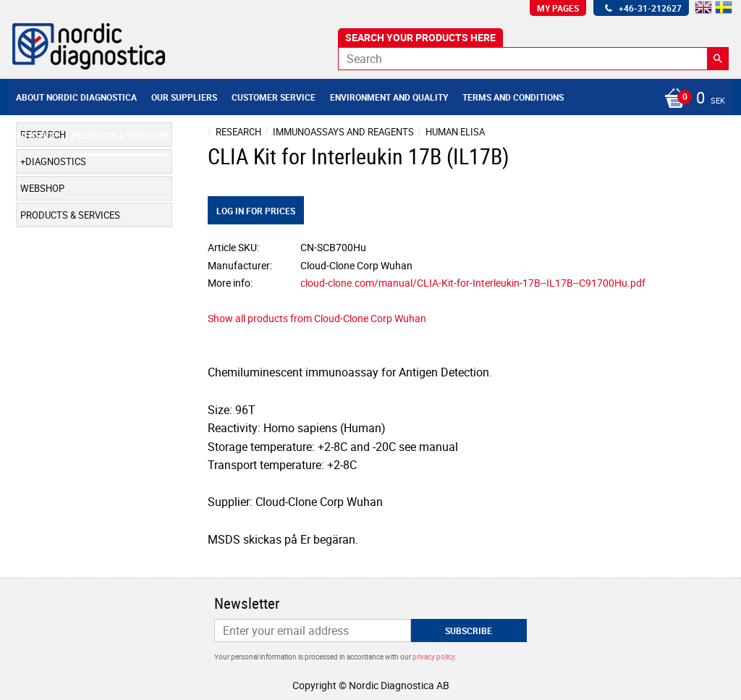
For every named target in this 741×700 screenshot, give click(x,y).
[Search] (718, 59)
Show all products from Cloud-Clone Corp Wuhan (317, 318)
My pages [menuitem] (558, 8)
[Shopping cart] (691, 99)
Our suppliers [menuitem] (184, 97)
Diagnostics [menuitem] (56, 161)
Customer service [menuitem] (274, 97)
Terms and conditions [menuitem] (513, 97)
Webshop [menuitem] (37, 135)
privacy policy (433, 657)
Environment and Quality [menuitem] (389, 97)
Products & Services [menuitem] (119, 135)
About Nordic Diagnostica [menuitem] (76, 97)
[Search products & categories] (533, 59)
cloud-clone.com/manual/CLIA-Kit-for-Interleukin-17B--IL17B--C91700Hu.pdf (473, 283)
